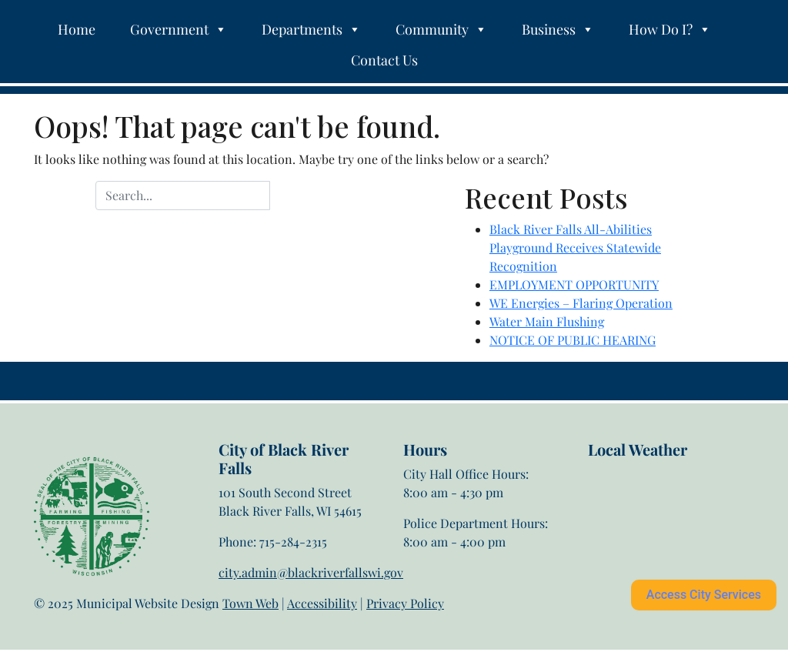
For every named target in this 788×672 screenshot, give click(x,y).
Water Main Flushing (547, 321)
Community (441, 29)
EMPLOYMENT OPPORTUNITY (574, 284)
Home (77, 29)
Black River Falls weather (664, 520)
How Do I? (670, 29)
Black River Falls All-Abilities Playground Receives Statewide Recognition (575, 247)
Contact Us (384, 60)
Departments (311, 29)
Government (179, 29)
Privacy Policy (405, 603)
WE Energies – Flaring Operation (581, 303)
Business (558, 29)
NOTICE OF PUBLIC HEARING (573, 340)
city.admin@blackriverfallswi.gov (311, 572)
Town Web (250, 603)
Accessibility (322, 603)
